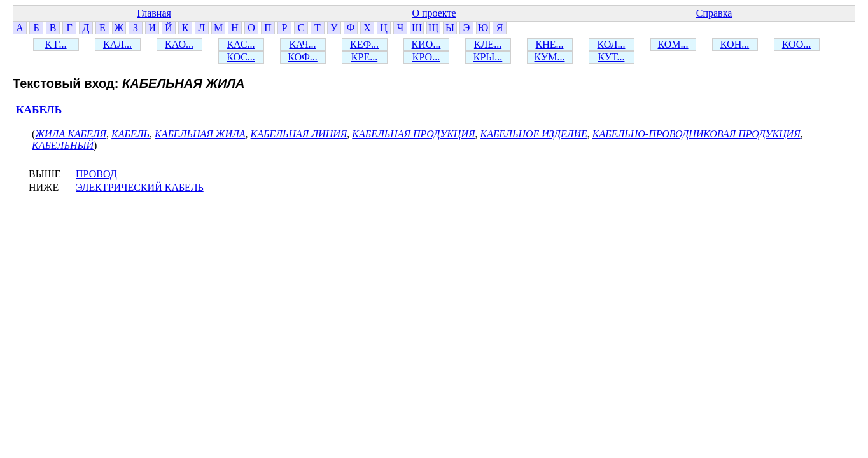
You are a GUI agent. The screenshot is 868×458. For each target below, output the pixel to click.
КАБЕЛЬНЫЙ (63, 145)
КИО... (426, 44)
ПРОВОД (96, 174)
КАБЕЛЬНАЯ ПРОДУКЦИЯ (413, 134)
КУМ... (550, 57)
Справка (714, 13)
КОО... (796, 44)
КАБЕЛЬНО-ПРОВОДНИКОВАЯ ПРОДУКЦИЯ (696, 134)
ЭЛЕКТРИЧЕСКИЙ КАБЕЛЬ (140, 187)
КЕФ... (364, 44)
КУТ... (612, 57)
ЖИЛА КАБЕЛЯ (71, 134)
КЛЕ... (488, 44)
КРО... (426, 57)
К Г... (55, 44)
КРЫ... (488, 57)
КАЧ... (302, 44)
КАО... (179, 44)
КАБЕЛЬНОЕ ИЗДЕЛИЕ (534, 134)
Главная (154, 13)
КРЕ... (364, 57)
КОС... (241, 57)
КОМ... (673, 44)
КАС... (241, 44)
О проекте (434, 13)
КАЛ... (117, 44)
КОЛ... (612, 44)
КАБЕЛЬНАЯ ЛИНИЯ (299, 134)
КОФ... (303, 57)
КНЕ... (550, 44)
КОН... (735, 44)
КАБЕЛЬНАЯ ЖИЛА (200, 134)
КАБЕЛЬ (39, 110)
